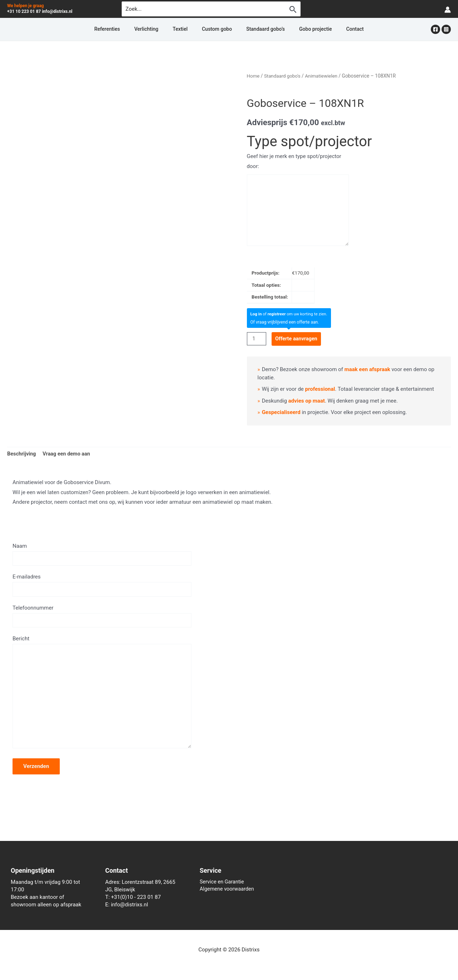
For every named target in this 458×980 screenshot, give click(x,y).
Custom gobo (217, 29)
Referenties (133, 29)
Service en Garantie (223, 882)
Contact (329, 29)
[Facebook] (435, 29)
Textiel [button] (189, 29)
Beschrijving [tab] (22, 454)
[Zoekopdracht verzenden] (293, 9)
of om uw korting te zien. (290, 314)
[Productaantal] (257, 339)
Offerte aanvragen (298, 339)
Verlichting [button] (163, 29)
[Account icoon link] (448, 9)
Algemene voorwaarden (228, 890)
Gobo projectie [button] (298, 29)
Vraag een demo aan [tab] (68, 454)
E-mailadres (102, 586)
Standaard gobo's (283, 76)
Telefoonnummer (102, 618)
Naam (102, 555)
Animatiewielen (324, 76)
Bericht (102, 698)
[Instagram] (446, 29)
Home (254, 76)
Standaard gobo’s (257, 29)
